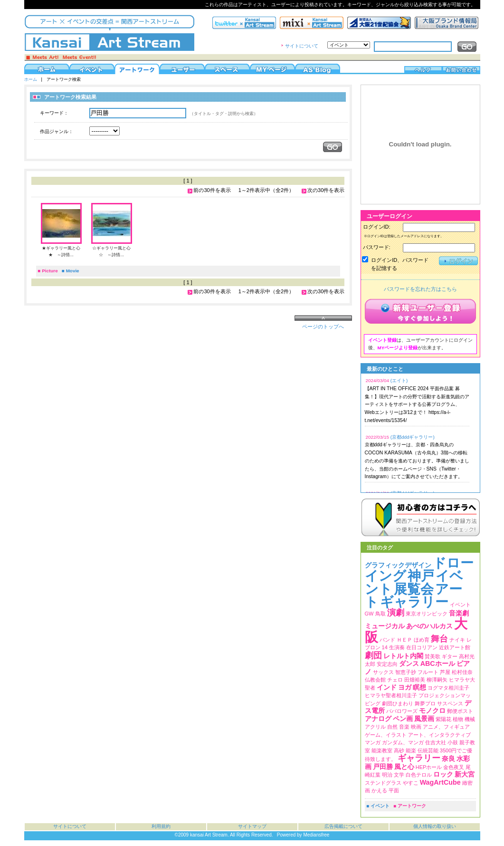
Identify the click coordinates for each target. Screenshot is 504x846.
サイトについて (302, 46)
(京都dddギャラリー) (413, 437)
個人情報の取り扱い (435, 826)
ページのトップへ (323, 327)
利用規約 (161, 826)
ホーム (31, 79)
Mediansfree (316, 835)
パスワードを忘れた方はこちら (420, 289)
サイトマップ (252, 826)
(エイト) (399, 380)
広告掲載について (343, 826)
